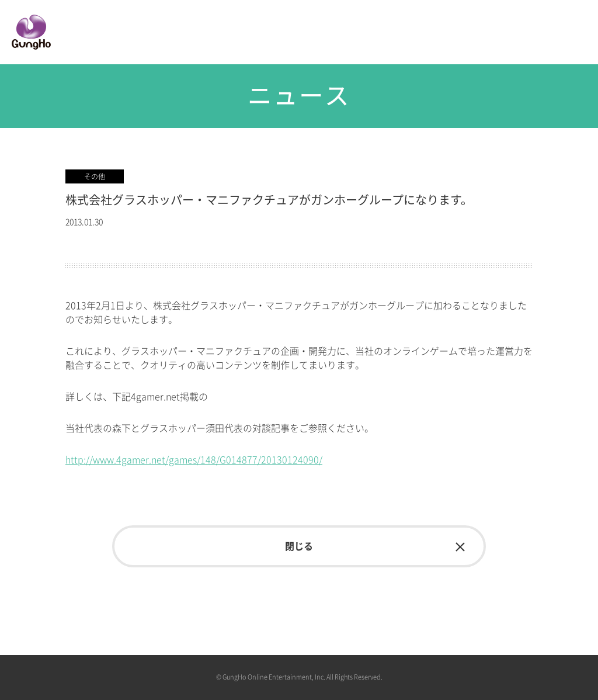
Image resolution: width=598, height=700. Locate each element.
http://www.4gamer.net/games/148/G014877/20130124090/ (194, 460)
